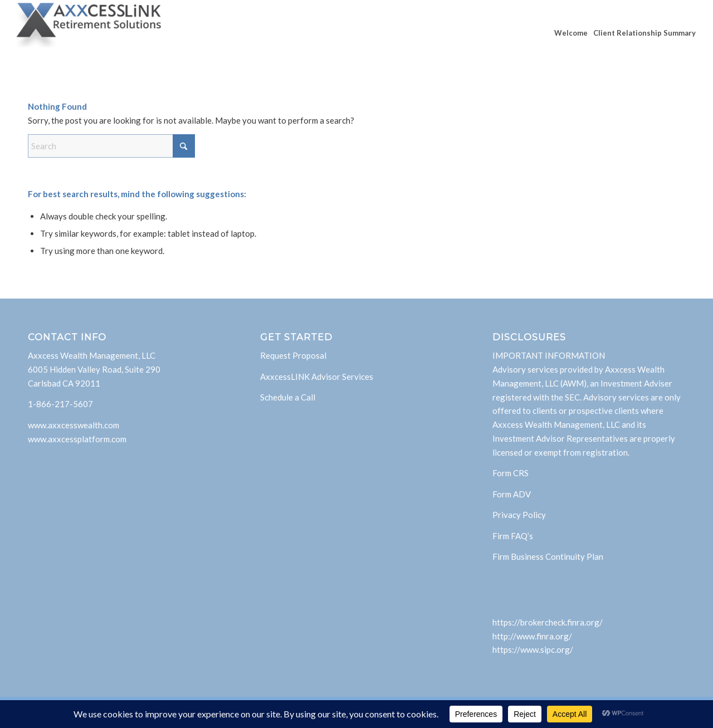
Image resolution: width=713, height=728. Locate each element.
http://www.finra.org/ (532, 636)
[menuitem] (571, 33)
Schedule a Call (288, 397)
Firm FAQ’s (513, 536)
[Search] (111, 146)
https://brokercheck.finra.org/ (548, 622)
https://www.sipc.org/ (533, 649)
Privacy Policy (519, 515)
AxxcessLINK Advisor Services (317, 377)
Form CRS (511, 473)
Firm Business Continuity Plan (548, 556)
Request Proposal (293, 355)
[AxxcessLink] (89, 33)
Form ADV (512, 494)
